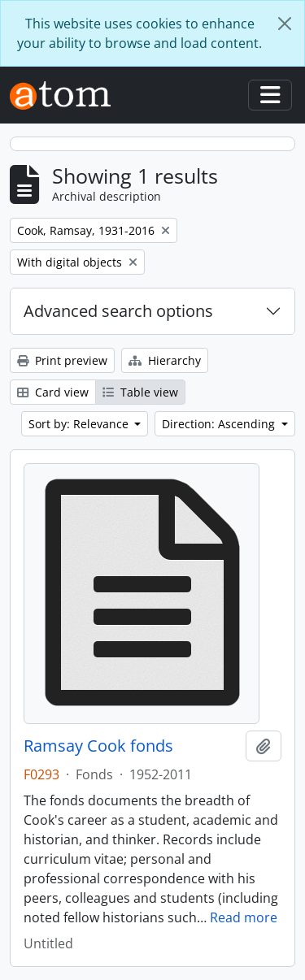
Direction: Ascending (220, 424)
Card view (53, 392)
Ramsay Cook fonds (98, 746)
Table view (140, 392)
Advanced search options (118, 311)
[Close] (285, 24)
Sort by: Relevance (80, 424)
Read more (244, 917)
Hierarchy (165, 360)
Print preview (62, 360)
